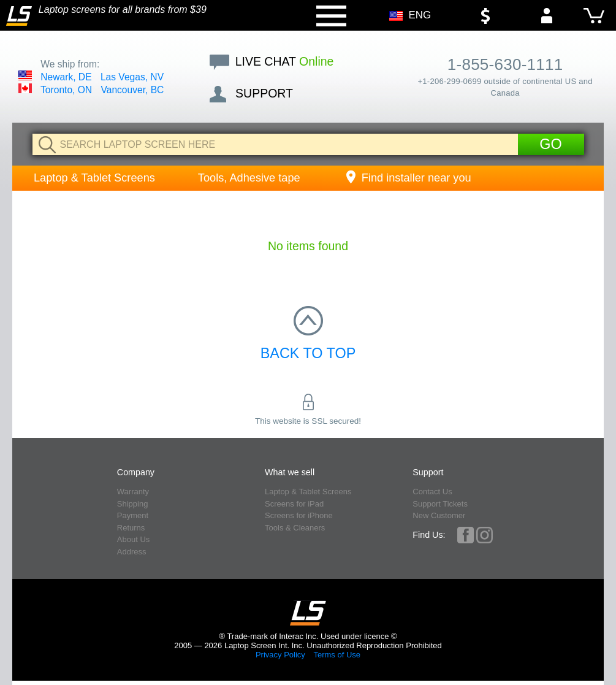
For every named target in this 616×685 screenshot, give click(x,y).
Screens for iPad (294, 504)
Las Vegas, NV (132, 77)
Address (132, 552)
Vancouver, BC (132, 90)
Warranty (133, 492)
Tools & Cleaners (295, 528)
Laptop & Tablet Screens (94, 178)
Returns (131, 528)
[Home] (19, 16)
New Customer (439, 515)
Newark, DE (66, 77)
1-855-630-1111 (505, 64)
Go (550, 144)
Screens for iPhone (299, 515)
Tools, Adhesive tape (249, 178)
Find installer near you (407, 178)
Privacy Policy (280, 655)
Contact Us (432, 492)
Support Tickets (440, 504)
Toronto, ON (66, 90)
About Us (133, 539)
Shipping (133, 504)
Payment (133, 515)
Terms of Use (337, 655)
